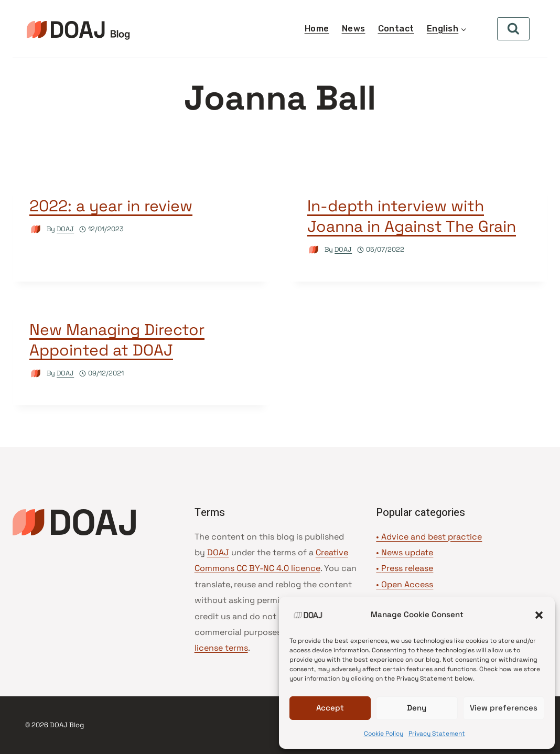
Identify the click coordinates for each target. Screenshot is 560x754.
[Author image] (36, 229)
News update (407, 552)
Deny (417, 708)
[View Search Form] (513, 29)
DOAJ (65, 229)
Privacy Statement (437, 734)
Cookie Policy (384, 734)
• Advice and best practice (429, 537)
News (354, 29)
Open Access (407, 584)
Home (317, 29)
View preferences (504, 708)
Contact (396, 29)
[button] (539, 615)
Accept (330, 708)
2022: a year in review (111, 206)
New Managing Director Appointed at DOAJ (117, 340)
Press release (407, 568)
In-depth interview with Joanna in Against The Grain (412, 216)
